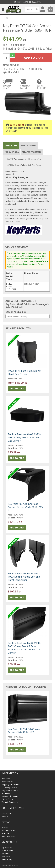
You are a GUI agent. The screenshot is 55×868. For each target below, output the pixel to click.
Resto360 (6, 779)
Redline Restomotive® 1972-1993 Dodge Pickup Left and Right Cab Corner (24, 577)
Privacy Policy (7, 799)
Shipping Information (11, 785)
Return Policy (7, 782)
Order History (7, 851)
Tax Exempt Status (9, 787)
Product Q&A (12, 152)
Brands (5, 827)
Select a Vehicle (17, 125)
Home (6, 18)
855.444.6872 (21, 2)
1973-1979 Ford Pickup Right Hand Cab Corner (25, 372)
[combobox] (27, 316)
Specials (5, 833)
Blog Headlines (8, 836)
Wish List (5, 854)
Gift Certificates (8, 830)
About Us (6, 793)
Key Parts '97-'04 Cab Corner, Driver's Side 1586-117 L (24, 731)
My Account (7, 848)
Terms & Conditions (10, 802)
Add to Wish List (12, 72)
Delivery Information (10, 796)
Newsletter (6, 856)
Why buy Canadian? (10, 790)
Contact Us (35, 2)
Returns (5, 816)
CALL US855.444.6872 (42, 87)
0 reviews (21, 69)
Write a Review (36, 69)
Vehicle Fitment (29, 146)
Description (11, 146)
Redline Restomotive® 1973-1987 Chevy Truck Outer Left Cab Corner (24, 437)
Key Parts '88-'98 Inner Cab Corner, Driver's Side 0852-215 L (25, 507)
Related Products (32, 152)
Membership (7, 859)
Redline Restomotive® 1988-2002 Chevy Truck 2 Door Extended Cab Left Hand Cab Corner (24, 648)
